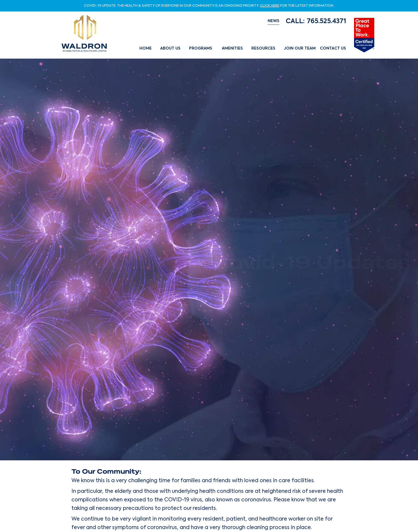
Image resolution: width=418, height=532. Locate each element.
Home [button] (146, 48)
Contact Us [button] (333, 48)
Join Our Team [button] (300, 48)
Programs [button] (201, 48)
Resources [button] (263, 48)
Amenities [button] (232, 48)
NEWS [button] (274, 21)
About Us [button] (170, 48)
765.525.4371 (326, 21)
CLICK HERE (270, 6)
